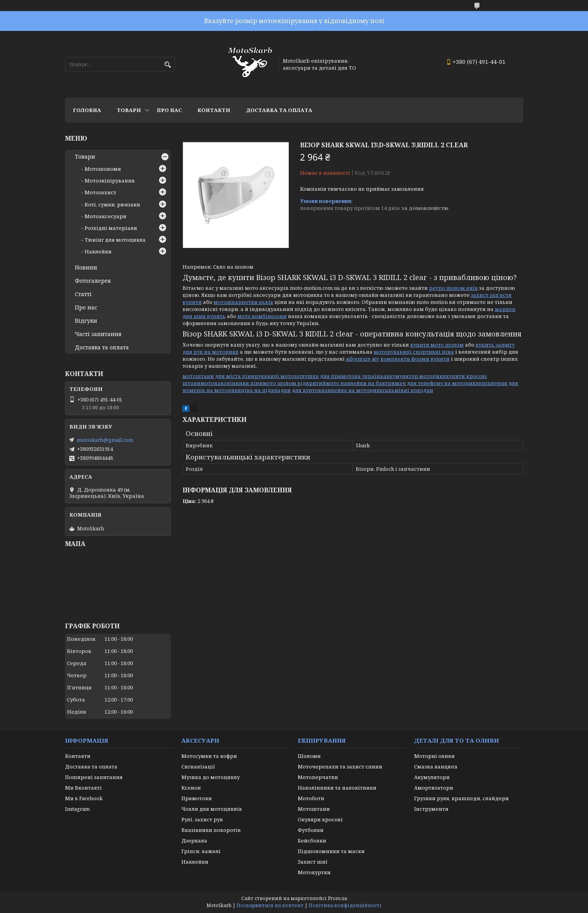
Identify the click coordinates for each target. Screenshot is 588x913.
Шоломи (309, 756)
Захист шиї (313, 862)
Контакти (214, 110)
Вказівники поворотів (211, 830)
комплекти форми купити (415, 359)
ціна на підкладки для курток (281, 390)
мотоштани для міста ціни (219, 376)
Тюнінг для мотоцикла (115, 240)
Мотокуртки (314, 872)
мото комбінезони (262, 316)
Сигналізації (198, 767)
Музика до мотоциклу (211, 777)
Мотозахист (100, 192)
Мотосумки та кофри (209, 756)
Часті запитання (98, 334)
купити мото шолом (437, 345)
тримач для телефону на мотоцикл (432, 383)
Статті (83, 294)
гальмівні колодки (408, 390)
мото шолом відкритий (294, 383)
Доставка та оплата (279, 110)
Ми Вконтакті (83, 788)
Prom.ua (337, 898)
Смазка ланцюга (436, 767)
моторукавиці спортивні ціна (414, 352)
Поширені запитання (94, 777)
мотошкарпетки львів (243, 302)
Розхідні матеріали (111, 228)
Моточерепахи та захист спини (340, 767)
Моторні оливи (434, 756)
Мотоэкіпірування (110, 181)
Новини (86, 268)
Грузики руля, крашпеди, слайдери (461, 798)
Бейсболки (312, 841)
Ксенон (191, 788)
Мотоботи (311, 798)
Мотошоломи (103, 169)
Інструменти (431, 809)
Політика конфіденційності (345, 905)
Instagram (77, 809)
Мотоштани (314, 809)
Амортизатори (434, 788)
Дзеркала (194, 841)
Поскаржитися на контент (270, 905)
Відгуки (86, 321)
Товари (129, 110)
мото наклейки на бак (356, 383)
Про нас (169, 110)
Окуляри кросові (320, 819)
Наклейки (98, 251)
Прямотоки (197, 798)
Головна (87, 110)
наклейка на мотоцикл (352, 390)
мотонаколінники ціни (232, 383)
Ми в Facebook (84, 798)
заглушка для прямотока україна (338, 376)
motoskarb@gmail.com (105, 440)
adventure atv (363, 359)
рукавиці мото (274, 376)
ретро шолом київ (453, 288)
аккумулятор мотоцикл (414, 376)
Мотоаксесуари (106, 216)
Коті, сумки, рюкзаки (112, 204)
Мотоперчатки (318, 777)
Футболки (311, 830)
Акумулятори (432, 777)
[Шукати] (168, 65)
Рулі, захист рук (202, 819)
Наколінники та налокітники (337, 788)
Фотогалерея (93, 281)
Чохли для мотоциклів (212, 809)
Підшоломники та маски (331, 851)
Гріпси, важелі (201, 851)
